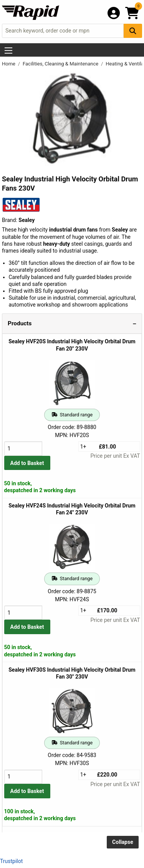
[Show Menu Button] (8, 51)
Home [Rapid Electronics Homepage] (9, 64)
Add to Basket (27, 463)
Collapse (123, 842)
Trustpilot (11, 861)
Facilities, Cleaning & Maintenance (61, 64)
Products (20, 323)
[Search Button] (133, 31)
